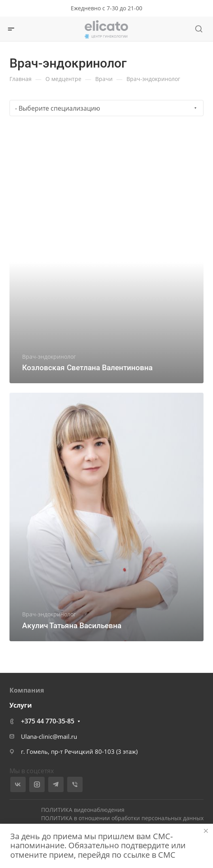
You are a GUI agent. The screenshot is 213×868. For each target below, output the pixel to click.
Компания (27, 690)
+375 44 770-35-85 (48, 721)
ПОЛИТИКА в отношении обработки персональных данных (122, 818)
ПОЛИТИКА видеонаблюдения (83, 810)
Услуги (21, 705)
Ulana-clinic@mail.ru (49, 736)
